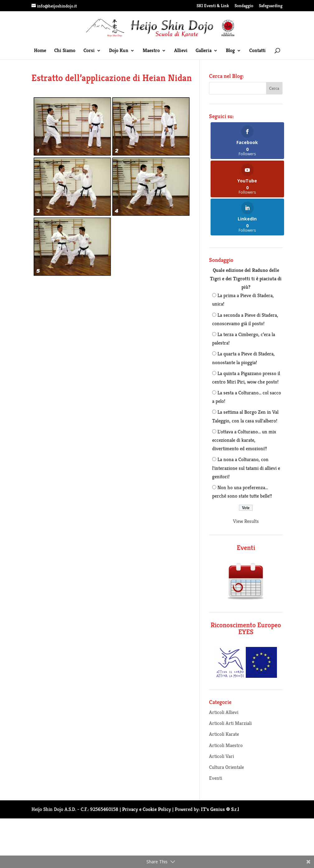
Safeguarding (271, 6)
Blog (230, 51)
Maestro (151, 51)
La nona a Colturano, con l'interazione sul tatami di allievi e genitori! (246, 468)
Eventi (216, 778)
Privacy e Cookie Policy (147, 809)
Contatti (257, 51)
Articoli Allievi (224, 712)
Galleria (204, 51)
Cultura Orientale (226, 767)
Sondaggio (244, 6)
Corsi (89, 51)
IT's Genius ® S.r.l (220, 809)
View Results (246, 521)
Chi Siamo (65, 51)
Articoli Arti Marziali (230, 723)
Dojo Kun (119, 51)
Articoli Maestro (226, 745)
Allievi (181, 51)
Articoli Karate (224, 734)
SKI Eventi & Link (213, 6)
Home (40, 51)
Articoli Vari (221, 756)
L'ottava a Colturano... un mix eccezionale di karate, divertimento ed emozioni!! (244, 440)
